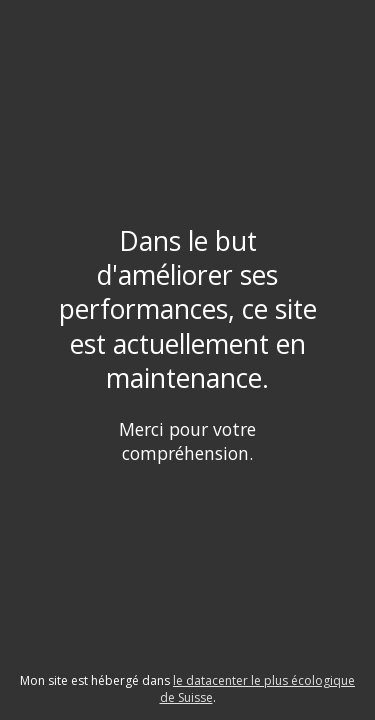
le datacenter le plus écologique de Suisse (258, 689)
